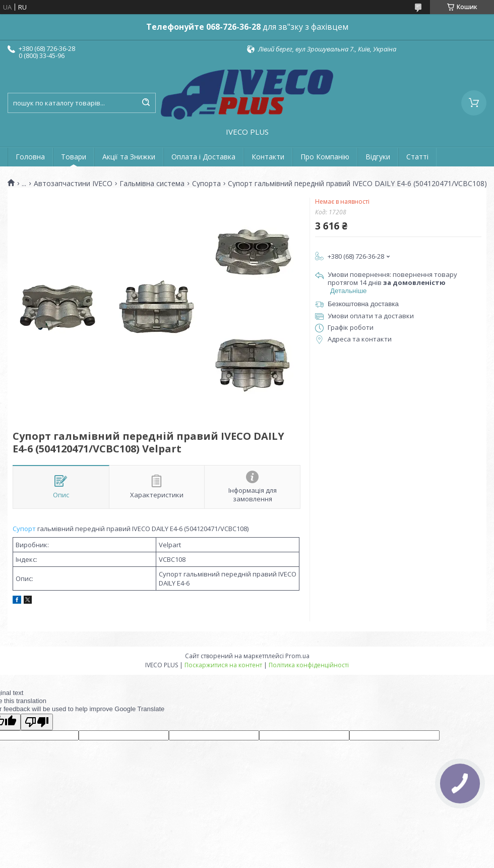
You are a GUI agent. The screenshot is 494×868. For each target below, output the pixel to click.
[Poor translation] (37, 722)
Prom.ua (297, 656)
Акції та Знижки (129, 157)
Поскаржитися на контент (223, 665)
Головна (30, 157)
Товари (74, 157)
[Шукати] (146, 103)
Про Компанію (325, 157)
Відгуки (378, 157)
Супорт (24, 529)
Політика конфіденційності (309, 665)
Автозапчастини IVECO (73, 184)
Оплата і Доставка (203, 157)
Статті (417, 157)
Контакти (268, 157)
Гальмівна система (152, 184)
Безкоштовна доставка (363, 304)
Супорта (206, 184)
